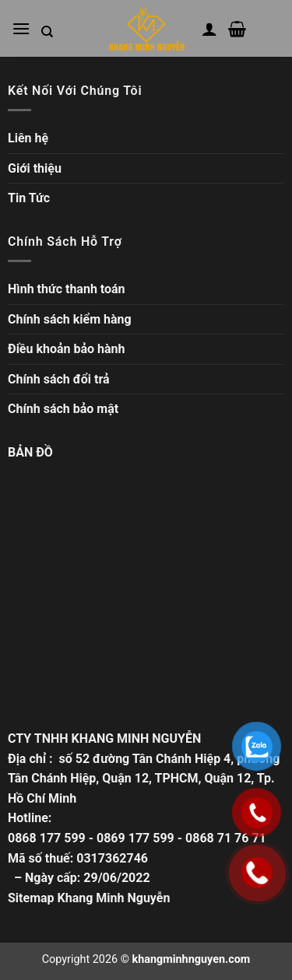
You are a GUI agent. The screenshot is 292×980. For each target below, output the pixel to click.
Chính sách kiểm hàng (70, 319)
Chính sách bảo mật (63, 409)
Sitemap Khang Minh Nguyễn (89, 898)
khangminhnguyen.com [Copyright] (192, 959)
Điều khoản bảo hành (67, 349)
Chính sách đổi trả (59, 379)
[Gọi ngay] (257, 873)
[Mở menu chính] (21, 28)
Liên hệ (28, 138)
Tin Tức (29, 198)
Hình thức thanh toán (67, 289)
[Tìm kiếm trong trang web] (47, 32)
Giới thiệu (35, 168)
